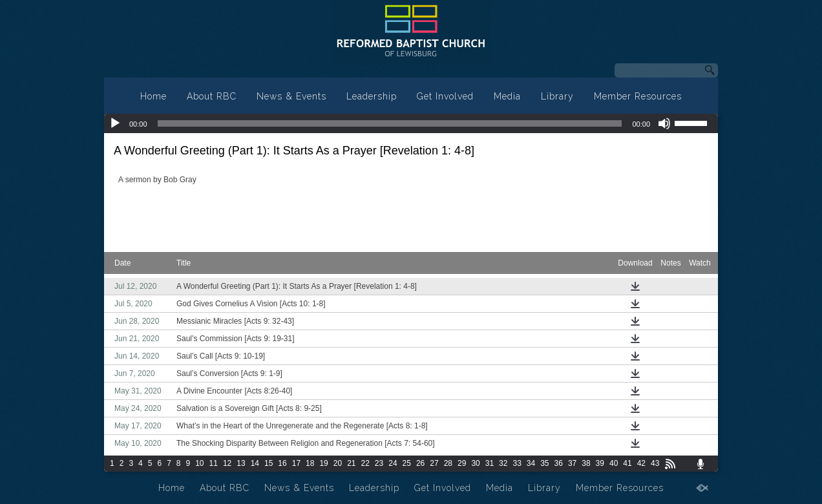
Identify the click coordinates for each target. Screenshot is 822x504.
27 (434, 463)
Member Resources (638, 96)
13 (241, 463)
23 (379, 463)
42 (641, 463)
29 (462, 463)
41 (627, 463)
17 (296, 463)
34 (531, 463)
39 (600, 463)
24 (393, 463)
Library (557, 96)
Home (153, 96)
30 (475, 463)
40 (614, 463)
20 (338, 463)
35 (544, 463)
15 (269, 463)
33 (517, 463)
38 (586, 463)
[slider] (390, 123)
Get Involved (445, 96)
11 (214, 463)
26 (420, 463)
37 (572, 463)
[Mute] (664, 123)
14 (255, 463)
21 (351, 463)
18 (310, 463)
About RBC (212, 96)
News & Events (291, 96)
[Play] (115, 123)
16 (282, 463)
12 (227, 463)
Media (507, 96)
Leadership (372, 96)
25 (407, 463)
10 (199, 463)
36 (559, 463)
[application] (411, 123)
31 (490, 463)
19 (323, 463)
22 (365, 463)
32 (503, 463)
